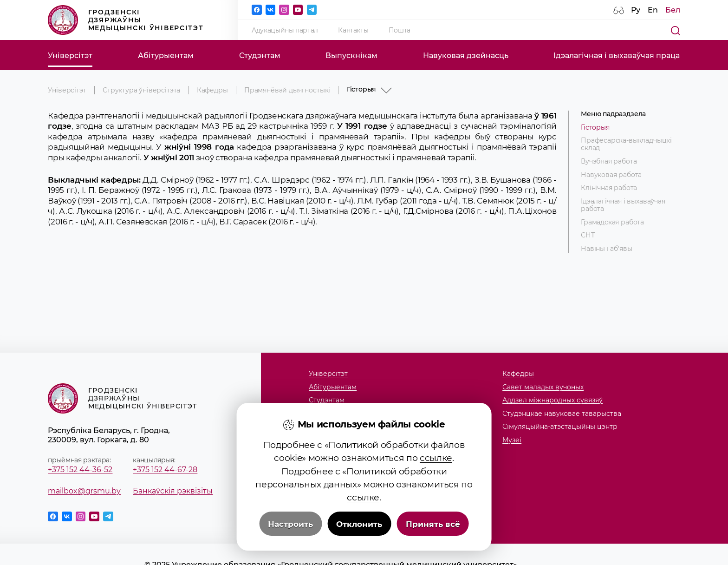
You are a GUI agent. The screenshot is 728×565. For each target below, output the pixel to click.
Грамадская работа (612, 223)
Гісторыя (595, 128)
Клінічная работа (609, 188)
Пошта (400, 30)
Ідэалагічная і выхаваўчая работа (623, 205)
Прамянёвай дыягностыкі (287, 90)
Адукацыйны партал (285, 30)
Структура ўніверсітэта (141, 90)
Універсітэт (70, 55)
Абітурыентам (166, 55)
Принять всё (433, 544)
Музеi (512, 440)
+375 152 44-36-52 (80, 469)
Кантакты (353, 30)
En (653, 10)
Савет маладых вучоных (543, 388)
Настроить (290, 544)
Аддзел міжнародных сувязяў (552, 401)
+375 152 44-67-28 (165, 469)
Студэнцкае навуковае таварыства (562, 414)
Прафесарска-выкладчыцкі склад (626, 145)
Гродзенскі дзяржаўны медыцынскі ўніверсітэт (126, 20)
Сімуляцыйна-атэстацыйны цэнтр (560, 427)
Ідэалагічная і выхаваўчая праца (617, 55)
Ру (636, 10)
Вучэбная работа (609, 162)
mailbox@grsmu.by (84, 491)
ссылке (436, 478)
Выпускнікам (351, 55)
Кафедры (212, 90)
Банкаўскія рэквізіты (173, 491)
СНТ (588, 236)
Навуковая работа (611, 175)
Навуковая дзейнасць (466, 55)
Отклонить (359, 544)
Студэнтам (260, 55)
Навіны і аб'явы (606, 249)
